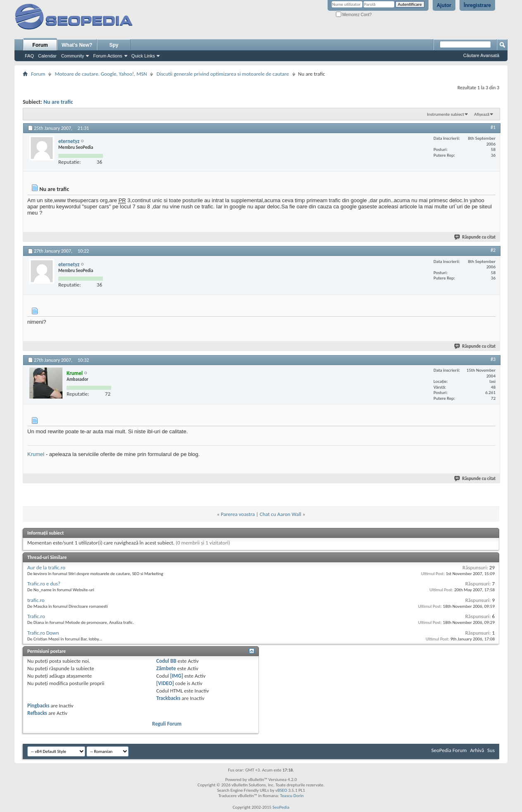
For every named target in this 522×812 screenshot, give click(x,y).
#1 (493, 127)
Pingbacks (38, 706)
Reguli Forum (167, 724)
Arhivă (477, 750)
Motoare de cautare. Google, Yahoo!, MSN (101, 74)
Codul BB (166, 661)
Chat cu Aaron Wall (280, 514)
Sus (491, 750)
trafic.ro (36, 600)
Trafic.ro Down (43, 633)
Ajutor (444, 5)
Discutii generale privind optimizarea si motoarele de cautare (223, 74)
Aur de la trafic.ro (46, 567)
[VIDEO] (165, 683)
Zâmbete (166, 668)
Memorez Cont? (354, 15)
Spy (114, 45)
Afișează (482, 114)
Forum (40, 45)
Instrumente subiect (445, 114)
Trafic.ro (36, 616)
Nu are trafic (58, 102)
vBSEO (281, 790)
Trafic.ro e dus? (44, 584)
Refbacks (37, 713)
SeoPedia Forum (449, 750)
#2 (493, 250)
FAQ (29, 56)
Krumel (36, 454)
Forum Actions (108, 56)
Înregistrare (477, 5)
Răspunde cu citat (475, 237)
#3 (493, 359)
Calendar (47, 56)
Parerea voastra (238, 514)
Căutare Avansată (481, 55)
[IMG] (177, 676)
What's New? (77, 45)
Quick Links (143, 56)
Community (73, 56)
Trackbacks (168, 698)
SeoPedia (281, 807)
